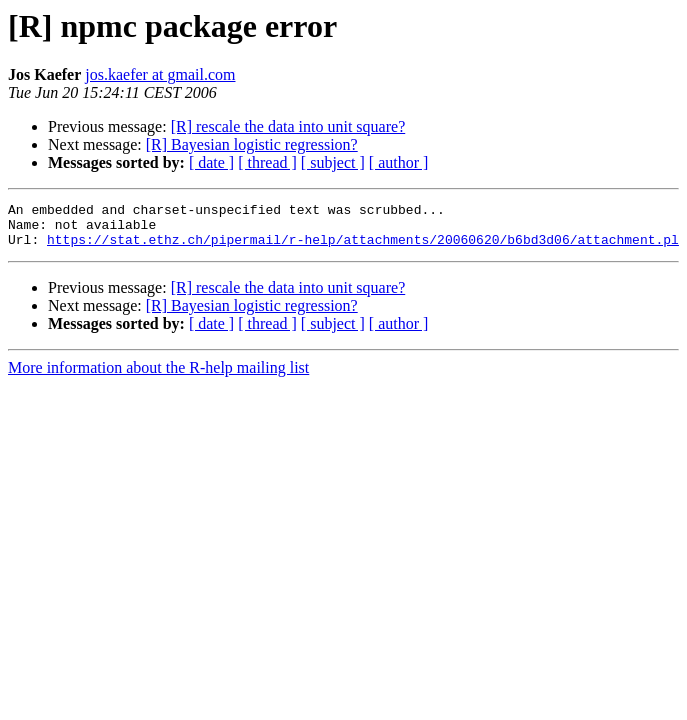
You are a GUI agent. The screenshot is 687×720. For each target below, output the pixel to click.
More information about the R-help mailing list (158, 376)
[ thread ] (267, 162)
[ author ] (399, 162)
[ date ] (211, 162)
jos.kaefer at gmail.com (160, 74)
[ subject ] (333, 162)
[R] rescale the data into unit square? (288, 126)
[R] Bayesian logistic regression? (252, 144)
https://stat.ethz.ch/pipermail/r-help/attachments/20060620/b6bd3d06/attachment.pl (363, 248)
